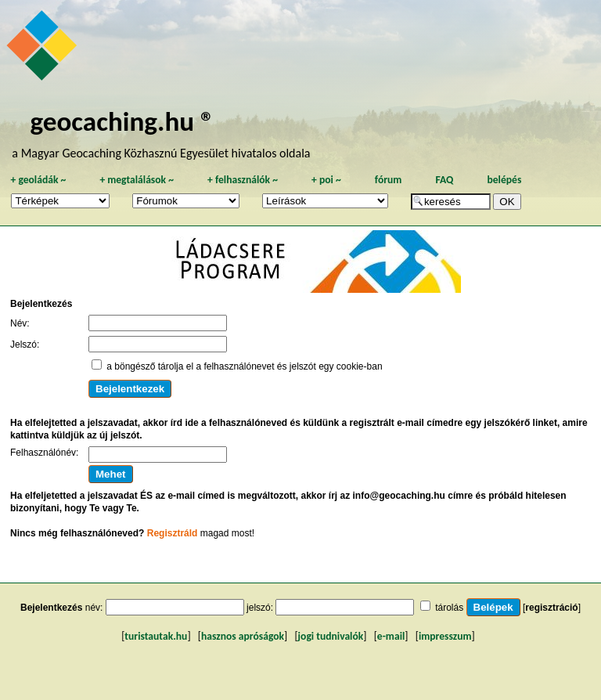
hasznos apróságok (243, 636)
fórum (389, 180)
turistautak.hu (156, 636)
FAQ (444, 180)
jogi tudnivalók (331, 636)
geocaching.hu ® (122, 121)
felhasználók (243, 180)
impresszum (445, 636)
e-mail (391, 636)
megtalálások (137, 180)
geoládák (38, 180)
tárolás (449, 608)
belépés (504, 180)
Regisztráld (173, 533)
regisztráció (551, 608)
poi (326, 180)
